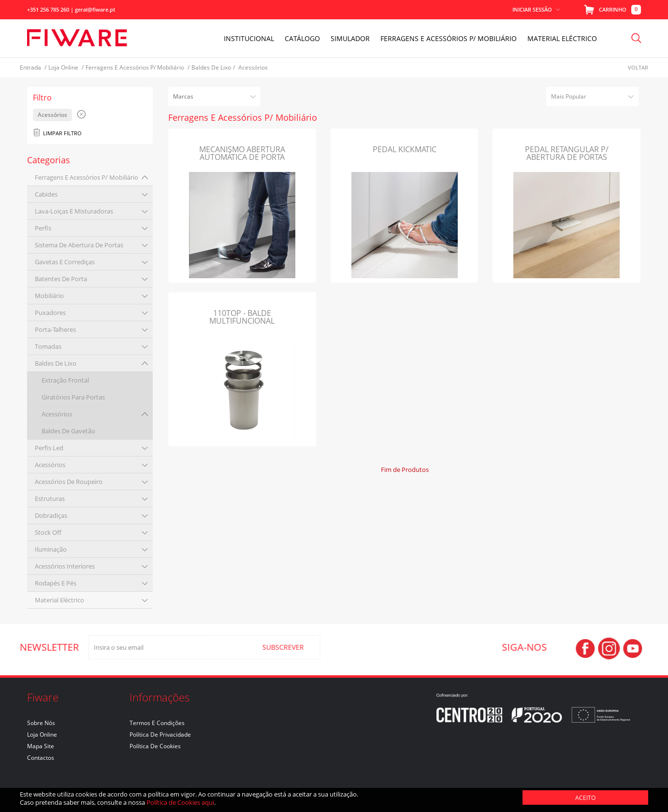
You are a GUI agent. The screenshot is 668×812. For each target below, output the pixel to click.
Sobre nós (41, 723)
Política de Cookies (155, 746)
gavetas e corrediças (65, 262)
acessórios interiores (65, 566)
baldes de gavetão (68, 431)
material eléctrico (59, 600)
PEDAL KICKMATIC (405, 149)
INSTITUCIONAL (249, 38)
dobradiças (51, 515)
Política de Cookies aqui (180, 802)
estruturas (50, 499)
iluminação (51, 549)
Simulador (350, 38)
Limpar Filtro (57, 133)
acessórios (57, 414)
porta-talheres (55, 329)
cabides (46, 194)
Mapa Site (41, 746)
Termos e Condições (157, 723)
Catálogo (302, 38)
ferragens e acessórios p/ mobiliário (87, 177)
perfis (43, 228)
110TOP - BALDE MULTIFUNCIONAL (242, 317)
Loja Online (42, 734)
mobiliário (49, 296)
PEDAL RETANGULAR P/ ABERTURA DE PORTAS (567, 153)
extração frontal (65, 380)
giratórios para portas (73, 397)
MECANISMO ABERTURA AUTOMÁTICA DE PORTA (242, 153)
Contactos (41, 758)
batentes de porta (61, 279)
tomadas (48, 346)
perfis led (49, 448)
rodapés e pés (56, 583)
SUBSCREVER (279, 647)
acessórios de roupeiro (69, 482)
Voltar (638, 67)
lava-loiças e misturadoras (74, 211)
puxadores (50, 313)
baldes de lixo (56, 363)
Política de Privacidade (160, 734)
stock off (48, 532)
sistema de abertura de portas (79, 245)
